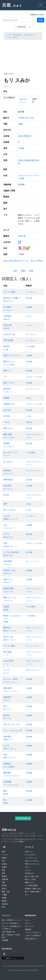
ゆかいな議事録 (9, 767)
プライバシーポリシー (33, 932)
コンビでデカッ (30, 855)
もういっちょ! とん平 (13, 730)
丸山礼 (6, 495)
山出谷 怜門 (8, 661)
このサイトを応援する (33, 936)
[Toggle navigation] (41, 5)
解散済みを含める (37, 15)
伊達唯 (6, 398)
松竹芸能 (29, 298)
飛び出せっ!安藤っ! (12, 298)
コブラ (6, 534)
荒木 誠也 (7, 652)
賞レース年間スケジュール (11, 920)
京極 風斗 (7, 736)
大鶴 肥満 (7, 561)
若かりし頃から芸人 (32, 876)
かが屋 (6, 349)
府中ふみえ (8, 428)
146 (20, 148)
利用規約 (28, 929)
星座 (3, 870)
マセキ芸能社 (31, 346)
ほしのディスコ (10, 452)
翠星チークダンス (10, 749)
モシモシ (7, 673)
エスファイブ (8, 528)
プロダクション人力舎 (34, 377)
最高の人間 (10, 546)
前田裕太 (7, 471)
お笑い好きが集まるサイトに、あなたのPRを (23, 261)
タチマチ (7, 700)
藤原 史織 (7, 434)
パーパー (7, 456)
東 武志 (7, 715)
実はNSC (5, 904)
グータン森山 (9, 646)
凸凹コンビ (29, 852)
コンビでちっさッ (31, 858)
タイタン (29, 316)
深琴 (5, 504)
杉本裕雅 (7, 782)
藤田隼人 (7, 628)
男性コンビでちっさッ (33, 864)
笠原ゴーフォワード (12, 355)
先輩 (15, 271)
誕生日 (4, 889)
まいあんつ (8, 462)
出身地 (4, 864)
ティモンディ (8, 392)
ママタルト (7, 564)
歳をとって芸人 (30, 879)
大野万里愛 (8, 340)
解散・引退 (6, 892)
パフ (5, 377)
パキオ (6, 422)
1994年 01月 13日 (26, 118)
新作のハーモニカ (10, 631)
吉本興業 (29, 307)
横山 (5, 791)
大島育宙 (7, 316)
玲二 (5, 800)
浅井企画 (22, 236)
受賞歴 (4, 876)
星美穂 (6, 443)
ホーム (27, 920)
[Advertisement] (23, 56)
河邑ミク (7, 371)
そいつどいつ (8, 310)
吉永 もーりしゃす (11, 724)
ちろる (6, 746)
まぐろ (6, 670)
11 (19, 254)
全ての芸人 (17, 35)
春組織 (6, 610)
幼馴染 (4, 898)
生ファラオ (7, 709)
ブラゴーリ (15, 682)
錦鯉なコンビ (30, 882)
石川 (5, 706)
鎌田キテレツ (9, 362)
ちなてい (7, 516)
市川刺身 (7, 307)
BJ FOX (7, 416)
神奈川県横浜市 (25, 136)
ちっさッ (28, 870)
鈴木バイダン (9, 383)
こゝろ (6, 655)
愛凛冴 (6, 794)
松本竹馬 (7, 486)
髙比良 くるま (9, 570)
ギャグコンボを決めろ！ (11, 923)
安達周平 (7, 697)
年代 (3, 861)
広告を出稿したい (31, 939)
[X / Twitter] (4, 954)
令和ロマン (7, 573)
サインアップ (30, 926)
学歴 (3, 882)
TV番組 (4, 895)
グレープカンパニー (33, 389)
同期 (23, 271)
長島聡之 (7, 764)
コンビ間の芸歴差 (31, 886)
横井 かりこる (9, 598)
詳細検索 (5, 940)
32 (19, 124)
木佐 (5, 755)
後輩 (31, 271)
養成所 (4, 901)
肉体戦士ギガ (9, 404)
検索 (41, 20)
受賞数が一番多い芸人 (33, 889)
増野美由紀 (8, 480)
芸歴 (3, 852)
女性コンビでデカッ (32, 861)
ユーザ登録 (19, 842)
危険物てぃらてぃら (10, 519)
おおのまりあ (9, 334)
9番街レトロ (8, 740)
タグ (26, 895)
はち (5, 525)
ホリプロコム (31, 292)
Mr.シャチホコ (10, 510)
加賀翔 (6, 346)
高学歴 (4, 886)
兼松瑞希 (7, 773)
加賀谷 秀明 (8, 588)
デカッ (27, 867)
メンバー (5, 855)
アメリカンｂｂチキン (11, 776)
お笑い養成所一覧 (8, 932)
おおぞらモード (30, 35)
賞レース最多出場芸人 (33, 892)
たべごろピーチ (9, 447)
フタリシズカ (8, 592)
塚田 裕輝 (7, 688)
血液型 (4, 867)
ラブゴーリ (7, 682)
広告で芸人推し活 (23, 818)
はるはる (7, 410)
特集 (3, 907)
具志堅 (6, 607)
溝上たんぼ (8, 637)
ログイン (28, 923)
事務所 (4, 858)
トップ (8, 35)
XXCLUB (6, 319)
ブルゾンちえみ (9, 437)
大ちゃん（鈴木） (11, 679)
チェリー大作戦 (9, 365)
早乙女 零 (7, 325)
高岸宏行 (7, 389)
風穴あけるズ (8, 301)
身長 (3, 873)
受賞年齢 (5, 879)
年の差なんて (30, 873)
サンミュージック (32, 561)
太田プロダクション (33, 670)
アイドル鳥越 (9, 292)
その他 (28, 398)
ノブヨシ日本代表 (11, 552)
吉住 (5, 543)
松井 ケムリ (8, 579)
